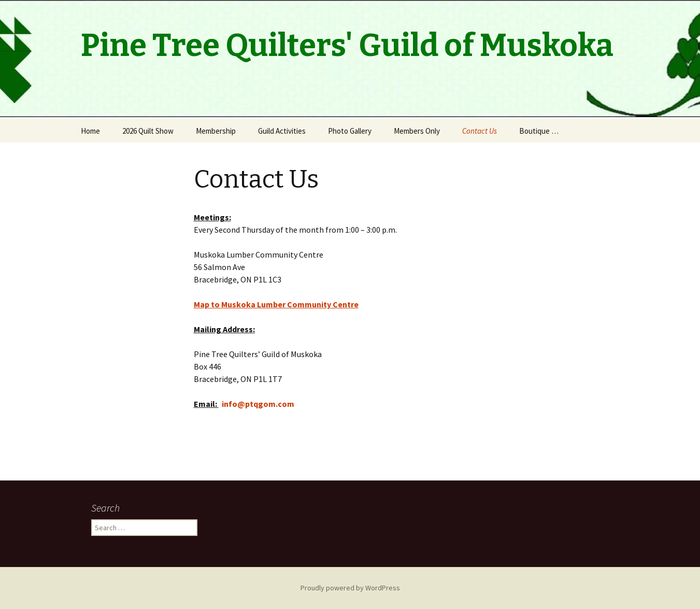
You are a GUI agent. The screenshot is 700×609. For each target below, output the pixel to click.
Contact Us (480, 131)
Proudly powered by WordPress (350, 588)
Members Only (417, 131)
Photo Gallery (350, 131)
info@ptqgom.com (258, 404)
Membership (216, 131)
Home (90, 131)
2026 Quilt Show (148, 131)
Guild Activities (282, 131)
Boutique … (539, 131)
